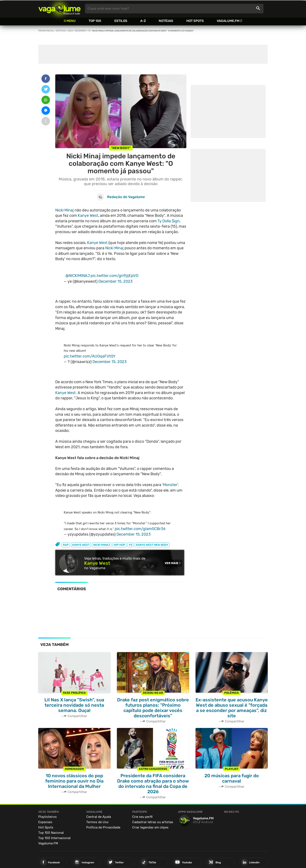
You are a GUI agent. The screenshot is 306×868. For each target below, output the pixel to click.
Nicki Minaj (64, 210)
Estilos (121, 21)
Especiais (45, 822)
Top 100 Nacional (51, 833)
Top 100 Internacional (54, 838)
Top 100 (95, 21)
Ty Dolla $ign (169, 221)
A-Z (143, 21)
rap (66, 545)
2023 (70, 31)
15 (89, 31)
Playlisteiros (47, 817)
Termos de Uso (97, 822)
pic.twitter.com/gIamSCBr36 (140, 529)
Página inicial (46, 31)
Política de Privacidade (103, 827)
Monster (170, 485)
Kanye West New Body (152, 545)
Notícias (166, 21)
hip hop (119, 545)
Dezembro (81, 31)
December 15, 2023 (115, 281)
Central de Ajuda (99, 817)
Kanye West (88, 216)
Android (207, 822)
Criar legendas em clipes (150, 827)
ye (131, 545)
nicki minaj (102, 545)
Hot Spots (195, 21)
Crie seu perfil (142, 817)
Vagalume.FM (228, 21)
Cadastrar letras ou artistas (153, 822)
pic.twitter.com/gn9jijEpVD (114, 276)
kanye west (81, 545)
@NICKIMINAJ (78, 276)
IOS (195, 822)
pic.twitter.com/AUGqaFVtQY (90, 356)
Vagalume (59, 9)
